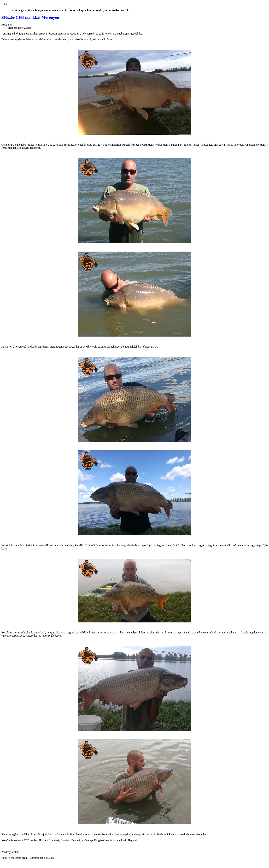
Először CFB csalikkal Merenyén (30, 17)
